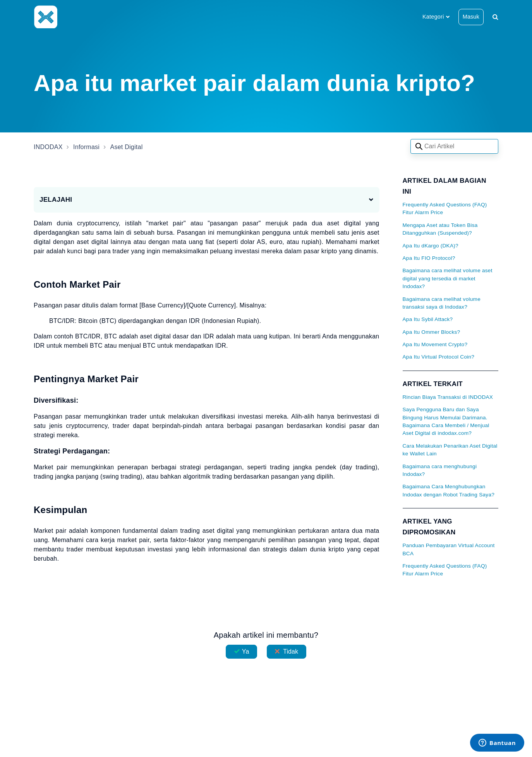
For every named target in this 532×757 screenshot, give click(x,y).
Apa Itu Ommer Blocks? (432, 332)
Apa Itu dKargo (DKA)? (431, 246)
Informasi (86, 147)
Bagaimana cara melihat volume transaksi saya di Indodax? (442, 303)
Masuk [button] (471, 17)
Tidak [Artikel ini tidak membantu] (291, 651)
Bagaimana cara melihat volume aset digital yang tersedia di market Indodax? (448, 278)
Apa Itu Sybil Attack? (428, 319)
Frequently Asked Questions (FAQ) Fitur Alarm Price (445, 209)
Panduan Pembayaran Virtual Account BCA (449, 549)
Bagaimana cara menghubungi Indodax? (440, 470)
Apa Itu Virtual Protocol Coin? (439, 357)
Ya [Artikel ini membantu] (246, 651)
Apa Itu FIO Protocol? (429, 258)
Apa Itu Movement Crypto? (435, 344)
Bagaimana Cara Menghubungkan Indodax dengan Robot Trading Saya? (449, 490)
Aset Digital (127, 147)
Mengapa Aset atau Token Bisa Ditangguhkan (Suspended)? (440, 229)
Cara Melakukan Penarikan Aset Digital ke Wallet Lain (450, 450)
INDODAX (48, 147)
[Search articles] (454, 146)
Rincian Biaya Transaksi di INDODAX (448, 397)
